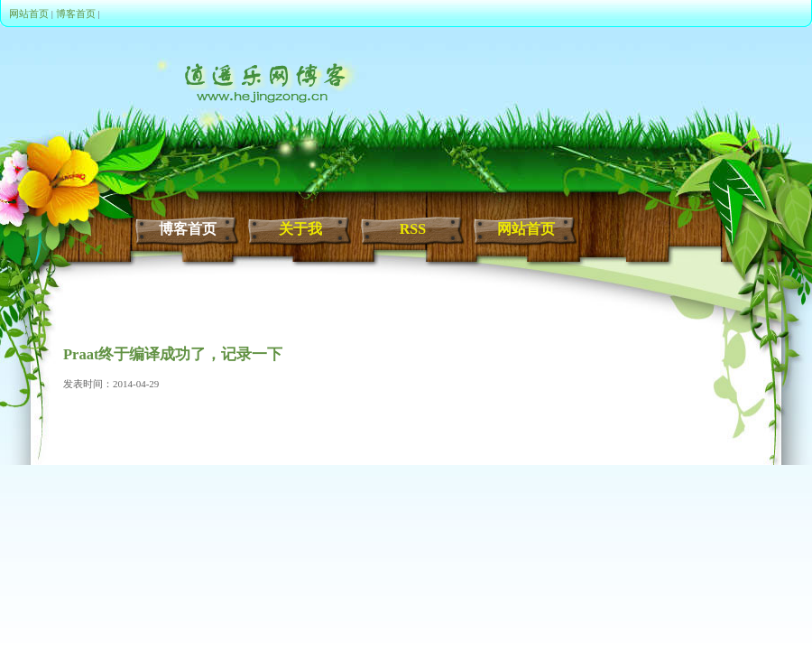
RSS (413, 229)
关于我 (300, 229)
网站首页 (29, 14)
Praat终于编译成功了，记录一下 (173, 354)
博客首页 (76, 14)
